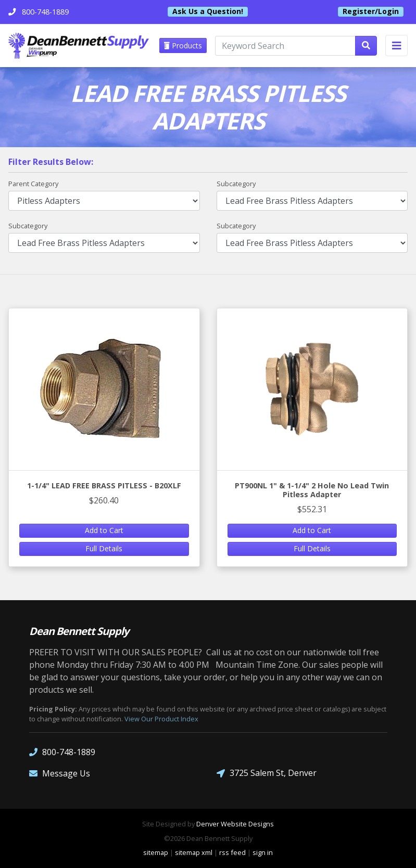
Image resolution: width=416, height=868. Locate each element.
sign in (263, 852)
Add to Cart (104, 530)
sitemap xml (194, 852)
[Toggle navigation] (396, 46)
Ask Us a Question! (208, 11)
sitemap (156, 852)
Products (183, 46)
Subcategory (236, 184)
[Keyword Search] (285, 46)
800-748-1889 (62, 752)
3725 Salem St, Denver (267, 773)
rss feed (232, 852)
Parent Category (33, 184)
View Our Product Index (161, 719)
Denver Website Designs (235, 824)
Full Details (104, 548)
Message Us (60, 773)
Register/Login (371, 11)
